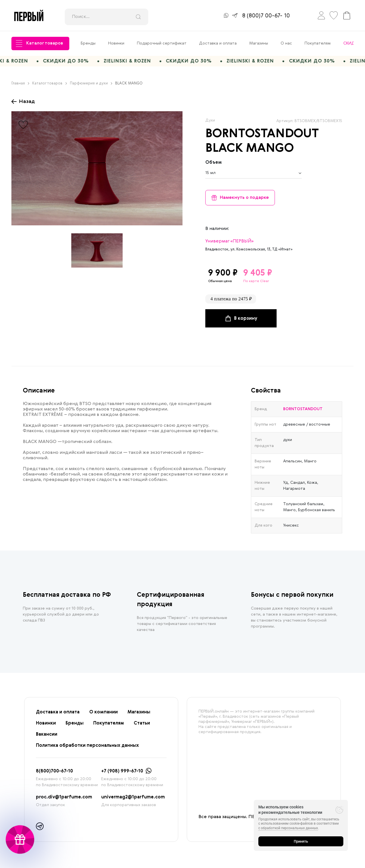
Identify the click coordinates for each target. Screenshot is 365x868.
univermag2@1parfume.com (133, 799)
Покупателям (318, 43)
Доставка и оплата (218, 43)
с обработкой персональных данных (288, 828)
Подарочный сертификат (162, 43)
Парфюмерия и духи (91, 85)
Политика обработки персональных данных (87, 748)
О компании (104, 714)
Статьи (142, 725)
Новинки (116, 43)
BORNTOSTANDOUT (262, 136)
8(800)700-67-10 (54, 773)
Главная (20, 85)
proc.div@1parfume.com (64, 799)
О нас (286, 43)
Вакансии (47, 737)
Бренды (88, 43)
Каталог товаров (39, 43)
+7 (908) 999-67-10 (122, 773)
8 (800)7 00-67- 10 (266, 16)
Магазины (259, 43)
